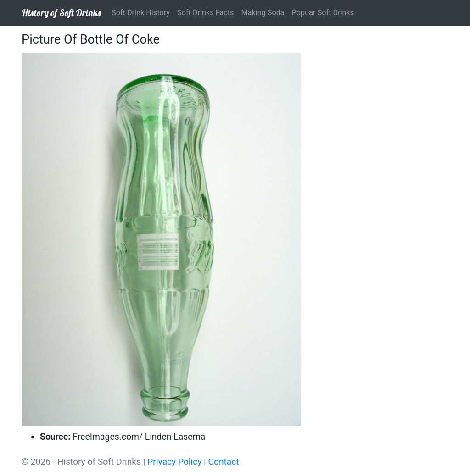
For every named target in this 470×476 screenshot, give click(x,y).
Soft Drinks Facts (205, 13)
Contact (224, 462)
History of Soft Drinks (61, 13)
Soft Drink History (141, 13)
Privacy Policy (174, 462)
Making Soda (263, 13)
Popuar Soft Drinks (323, 13)
